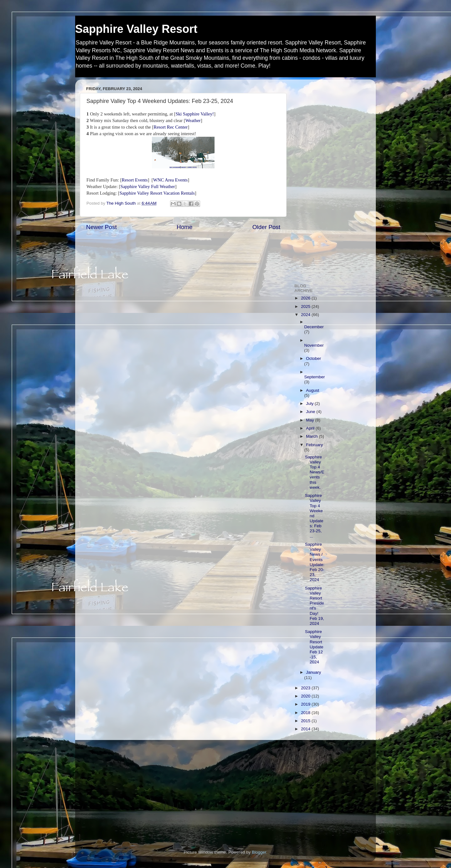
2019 (306, 704)
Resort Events (135, 180)
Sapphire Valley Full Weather (148, 186)
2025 (306, 306)
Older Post (266, 227)
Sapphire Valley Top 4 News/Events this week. (315, 472)
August (313, 390)
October (314, 358)
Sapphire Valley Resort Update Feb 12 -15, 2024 (314, 647)
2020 (306, 696)
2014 (306, 729)
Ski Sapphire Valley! (195, 114)
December (314, 327)
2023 (306, 688)
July (310, 403)
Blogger (259, 852)
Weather (193, 120)
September (314, 377)
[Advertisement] (330, 178)
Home (184, 227)
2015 (306, 721)
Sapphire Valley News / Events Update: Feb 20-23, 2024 (315, 562)
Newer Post (101, 227)
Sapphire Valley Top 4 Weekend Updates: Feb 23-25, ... (314, 516)
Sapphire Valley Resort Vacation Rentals (157, 193)
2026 (306, 298)
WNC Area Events (170, 180)
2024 (306, 315)
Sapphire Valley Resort (136, 29)
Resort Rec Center (171, 127)
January (314, 672)
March (312, 436)
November (314, 345)
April (311, 428)
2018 (306, 713)
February (314, 445)
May (311, 420)
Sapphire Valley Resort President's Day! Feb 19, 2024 (315, 606)
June (311, 412)
